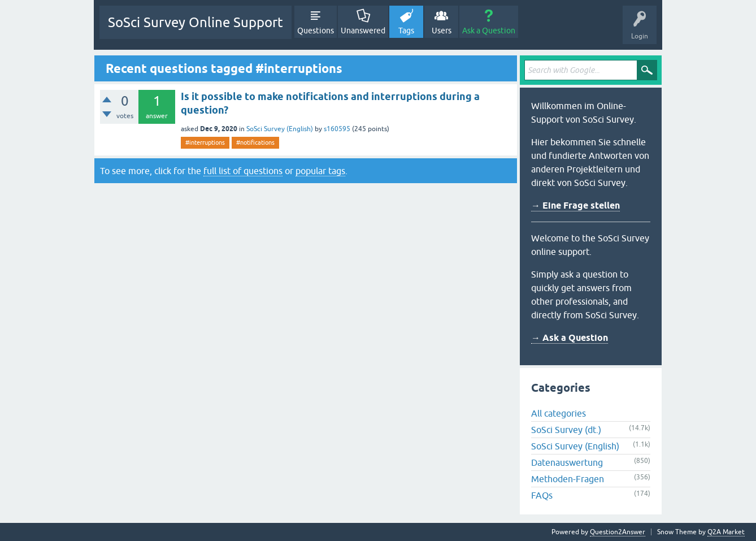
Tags (406, 31)
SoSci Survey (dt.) (566, 430)
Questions (316, 31)
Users (442, 31)
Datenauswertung (567, 462)
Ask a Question (489, 31)
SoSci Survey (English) (280, 129)
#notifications (255, 142)
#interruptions (205, 142)
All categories (559, 413)
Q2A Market (726, 532)
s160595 (337, 129)
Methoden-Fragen (568, 479)
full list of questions (243, 171)
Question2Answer (618, 532)
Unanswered (363, 31)
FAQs (542, 495)
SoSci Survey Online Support (195, 22)
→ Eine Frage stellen (575, 205)
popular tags (320, 171)
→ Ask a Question (570, 338)
